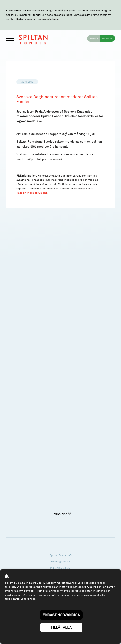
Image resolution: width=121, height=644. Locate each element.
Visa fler (63, 514)
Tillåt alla (61, 627)
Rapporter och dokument (32, 193)
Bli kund (94, 38)
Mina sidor (107, 38)
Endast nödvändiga (61, 615)
